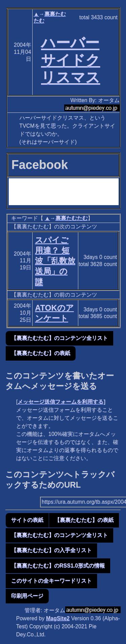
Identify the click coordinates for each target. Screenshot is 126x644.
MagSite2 (58, 618)
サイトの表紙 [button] (27, 520)
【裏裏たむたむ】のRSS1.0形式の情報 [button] (58, 566)
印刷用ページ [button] (27, 596)
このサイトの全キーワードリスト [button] (51, 581)
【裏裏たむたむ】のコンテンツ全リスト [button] (59, 338)
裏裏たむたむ (72, 218)
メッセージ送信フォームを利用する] (61, 402)
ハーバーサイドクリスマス (71, 60)
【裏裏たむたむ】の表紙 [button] (41, 353)
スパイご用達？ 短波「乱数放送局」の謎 (55, 261)
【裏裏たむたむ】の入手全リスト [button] (51, 550)
